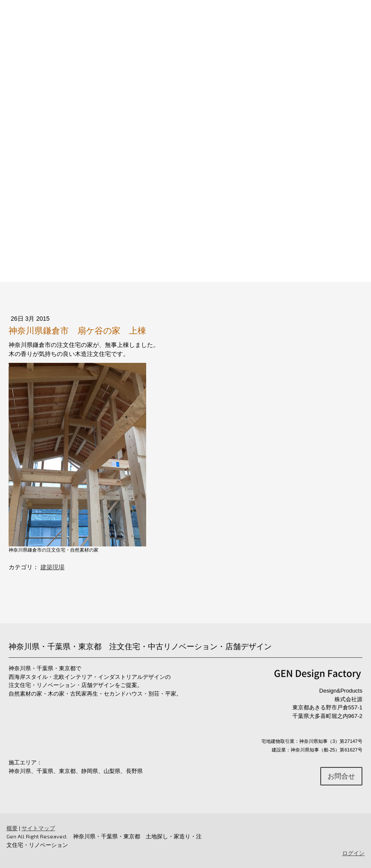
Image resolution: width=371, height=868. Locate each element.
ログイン (353, 853)
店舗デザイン (187, 198)
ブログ (346, 225)
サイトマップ (38, 828)
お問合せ (342, 198)
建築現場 (52, 567)
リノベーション (126, 198)
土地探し (239, 198)
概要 (12, 828)
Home (30, 198)
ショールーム (291, 198)
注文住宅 (71, 198)
